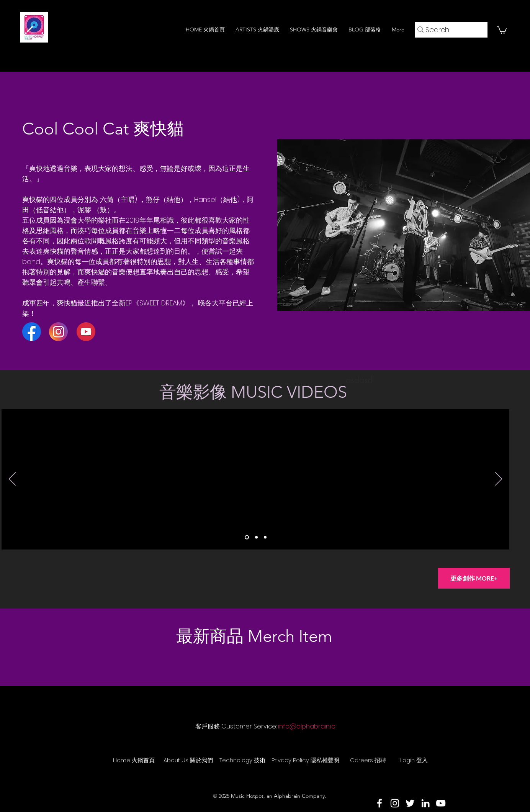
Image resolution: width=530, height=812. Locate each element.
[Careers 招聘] (368, 760)
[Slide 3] (265, 537)
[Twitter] (410, 803)
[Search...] (448, 30)
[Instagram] (395, 803)
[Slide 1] (247, 537)
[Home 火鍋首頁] (134, 760)
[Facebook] (380, 803)
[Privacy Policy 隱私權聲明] (305, 760)
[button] (502, 30)
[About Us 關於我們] (188, 760)
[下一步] (499, 479)
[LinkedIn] (425, 803)
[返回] (12, 479)
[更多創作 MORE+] (474, 578)
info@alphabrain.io (307, 726)
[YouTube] (441, 803)
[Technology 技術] (242, 760)
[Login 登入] (414, 760)
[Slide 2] (256, 537)
